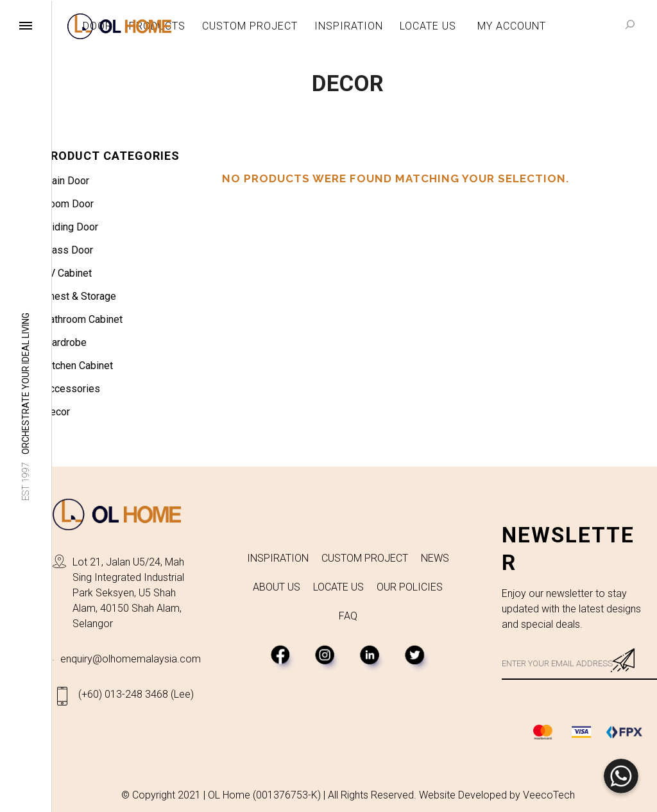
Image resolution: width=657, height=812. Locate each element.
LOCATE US (338, 587)
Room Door (68, 204)
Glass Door (68, 250)
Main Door (66, 181)
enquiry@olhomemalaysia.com (131, 659)
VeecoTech (549, 795)
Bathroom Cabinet (83, 319)
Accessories (72, 389)
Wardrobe (65, 342)
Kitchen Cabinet (78, 366)
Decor (56, 412)
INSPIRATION (278, 558)
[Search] (630, 24)
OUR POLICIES (410, 587)
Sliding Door (71, 227)
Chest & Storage (80, 296)
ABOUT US (277, 587)
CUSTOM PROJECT (365, 558)
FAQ (348, 616)
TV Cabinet (67, 273)
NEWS (435, 558)
